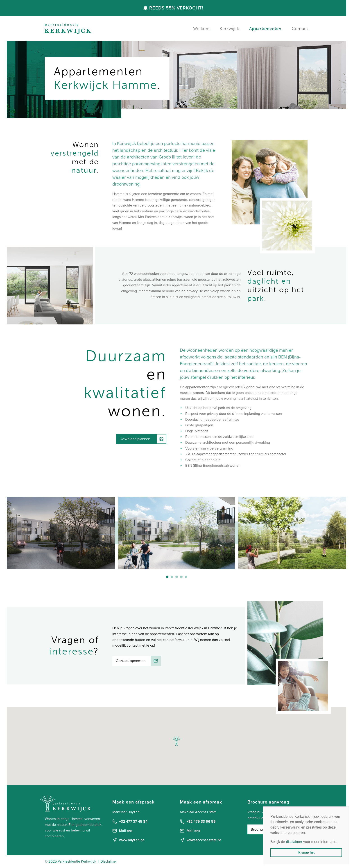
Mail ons (122, 831)
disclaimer (294, 842)
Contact (301, 29)
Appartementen (266, 29)
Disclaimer (109, 861)
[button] (167, 577)
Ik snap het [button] (306, 852)
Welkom (202, 29)
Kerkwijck (230, 29)
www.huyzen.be (128, 840)
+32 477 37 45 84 (130, 822)
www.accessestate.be (201, 840)
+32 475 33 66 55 (198, 822)
